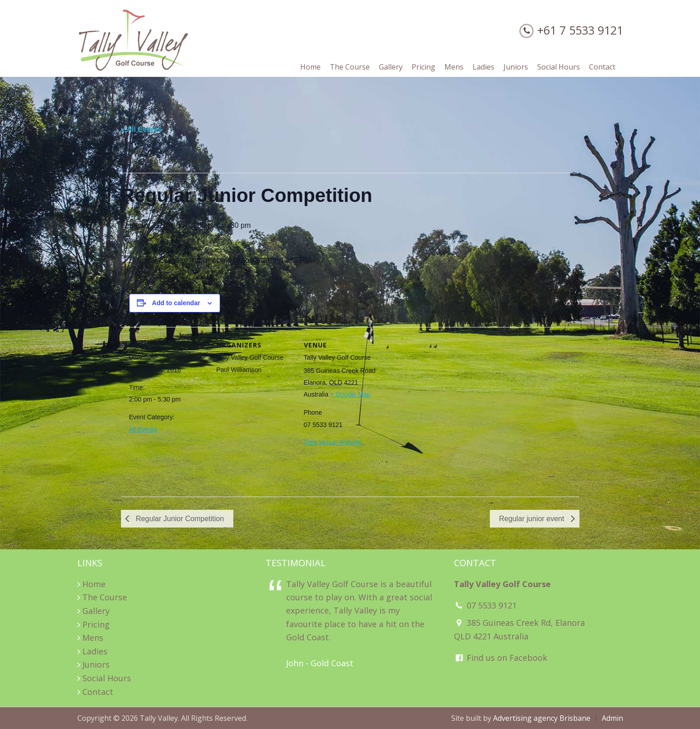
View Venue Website (333, 442)
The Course (105, 597)
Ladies (95, 651)
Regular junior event (533, 519)
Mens (93, 638)
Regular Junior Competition (179, 519)
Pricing (96, 624)
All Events (143, 429)
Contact (98, 692)
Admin (612, 718)
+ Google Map (350, 394)
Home (94, 584)
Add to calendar (176, 303)
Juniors (96, 664)
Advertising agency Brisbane (542, 718)
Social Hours (107, 678)
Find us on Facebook (501, 658)
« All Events (141, 129)
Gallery (96, 611)
